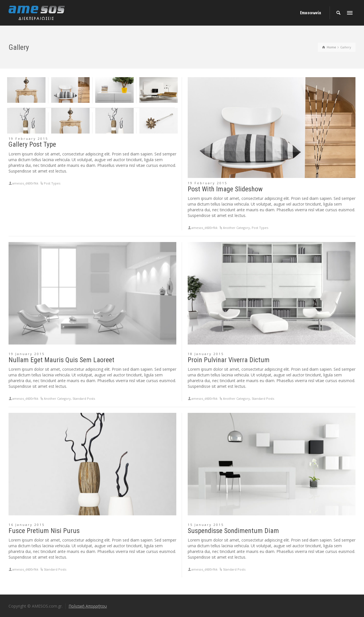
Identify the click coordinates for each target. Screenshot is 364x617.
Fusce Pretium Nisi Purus (44, 531)
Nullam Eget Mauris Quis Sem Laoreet (61, 360)
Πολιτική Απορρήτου (88, 606)
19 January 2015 (27, 354)
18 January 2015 (206, 354)
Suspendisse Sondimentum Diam (233, 531)
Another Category (236, 228)
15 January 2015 (206, 525)
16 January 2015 (27, 525)
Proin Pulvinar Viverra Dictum (229, 360)
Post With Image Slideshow (225, 189)
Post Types (52, 183)
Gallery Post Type (32, 144)
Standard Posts (84, 398)
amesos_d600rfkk (25, 183)
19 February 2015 (28, 139)
